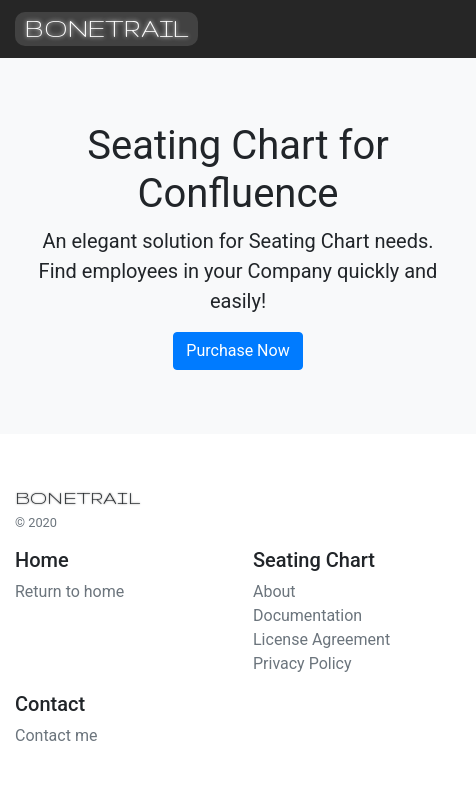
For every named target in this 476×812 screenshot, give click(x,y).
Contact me (56, 735)
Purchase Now (237, 350)
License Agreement (321, 639)
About (274, 591)
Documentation (307, 615)
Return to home (69, 591)
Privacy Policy (302, 663)
